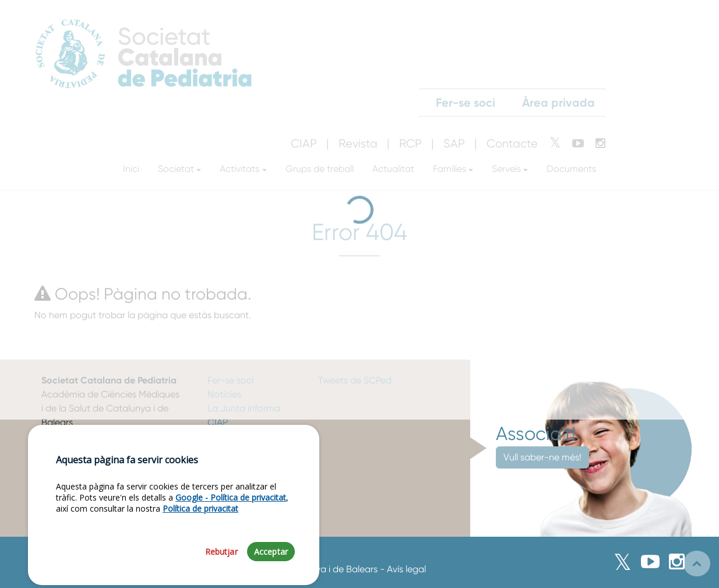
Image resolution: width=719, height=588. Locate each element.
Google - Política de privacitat (231, 527)
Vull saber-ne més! (542, 457)
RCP (216, 450)
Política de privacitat (200, 538)
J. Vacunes (230, 436)
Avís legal (406, 569)
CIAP (218, 422)
